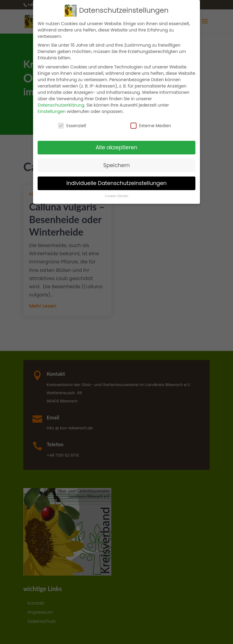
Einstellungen (52, 109)
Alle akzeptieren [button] (116, 145)
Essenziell (72, 123)
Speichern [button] (116, 163)
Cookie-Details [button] (116, 194)
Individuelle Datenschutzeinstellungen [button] (117, 180)
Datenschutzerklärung (61, 102)
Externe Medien (151, 123)
